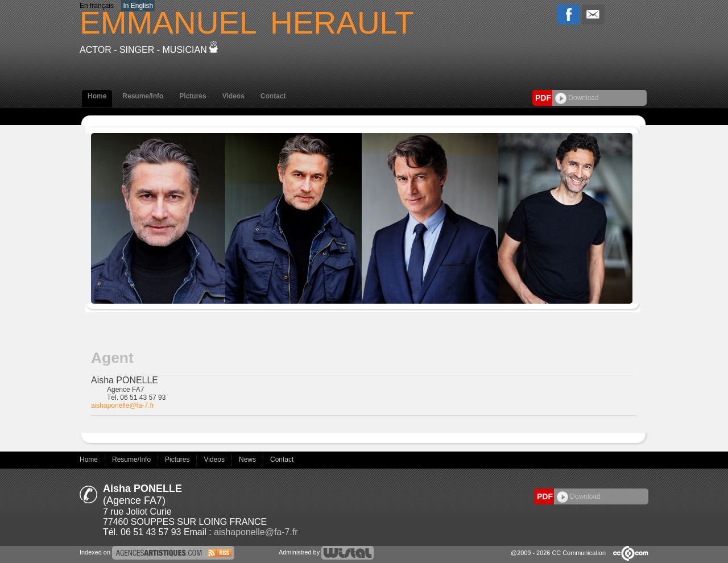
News (248, 459)
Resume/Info (143, 96)
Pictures (193, 96)
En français (97, 6)
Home (97, 96)
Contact (273, 96)
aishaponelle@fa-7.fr (123, 405)
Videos (233, 96)
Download (577, 98)
